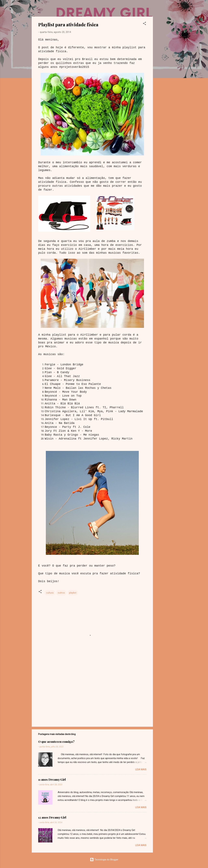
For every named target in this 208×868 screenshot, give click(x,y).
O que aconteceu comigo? (56, 742)
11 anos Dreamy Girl (52, 780)
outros (61, 593)
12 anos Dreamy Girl (52, 817)
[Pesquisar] (174, 9)
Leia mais (141, 769)
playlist (73, 593)
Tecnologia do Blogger (104, 860)
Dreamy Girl (51, 8)
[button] (144, 24)
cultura (50, 593)
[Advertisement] (166, 65)
